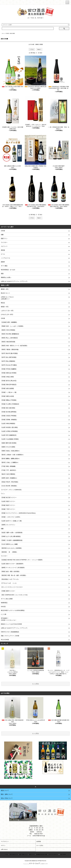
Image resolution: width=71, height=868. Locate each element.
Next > (39, 49)
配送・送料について (24, 855)
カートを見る (40, 845)
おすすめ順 (31, 44)
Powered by (35, 864)
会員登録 (39, 841)
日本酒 (7, 33)
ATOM (64, 855)
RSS (61, 855)
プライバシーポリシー (53, 855)
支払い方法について (14, 855)
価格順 (37, 44)
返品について (32, 855)
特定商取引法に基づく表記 (42, 855)
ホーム (3, 33)
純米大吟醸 (12, 33)
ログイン (3, 845)
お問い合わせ (4, 849)
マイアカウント (5, 841)
